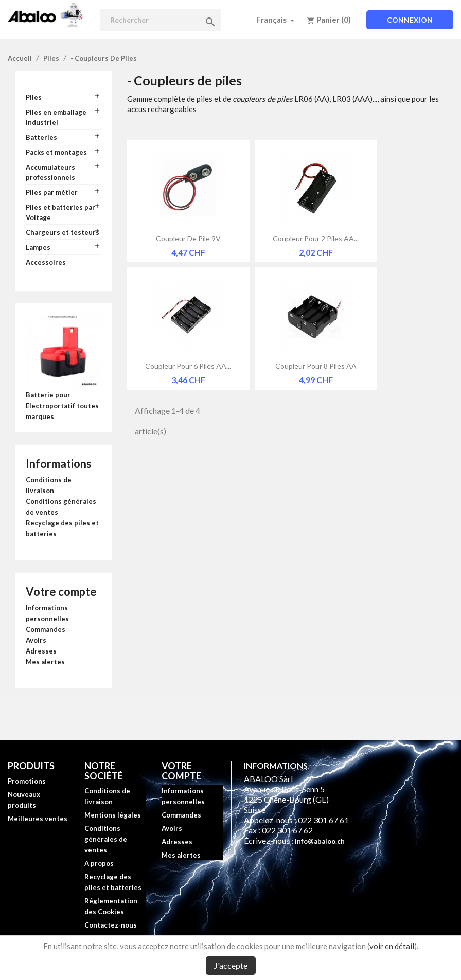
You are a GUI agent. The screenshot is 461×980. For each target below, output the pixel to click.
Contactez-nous (111, 925)
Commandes (46, 629)
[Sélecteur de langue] (276, 20)
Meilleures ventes (38, 819)
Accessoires (46, 262)
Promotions (27, 781)
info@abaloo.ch (320, 841)
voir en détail (392, 946)
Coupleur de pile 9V (188, 238)
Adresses (41, 651)
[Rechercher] (160, 20)
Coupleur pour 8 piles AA (316, 366)
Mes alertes (45, 662)
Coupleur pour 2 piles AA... (316, 238)
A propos (99, 863)
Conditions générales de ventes (106, 839)
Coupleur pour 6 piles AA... (188, 366)
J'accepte (231, 965)
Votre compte (61, 592)
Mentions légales (113, 815)
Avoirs (36, 640)
